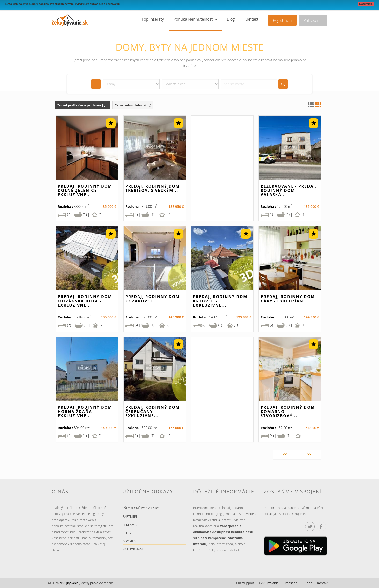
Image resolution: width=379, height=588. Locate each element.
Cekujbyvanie (269, 583)
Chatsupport (245, 583)
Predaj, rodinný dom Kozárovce (153, 299)
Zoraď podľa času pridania (81, 105)
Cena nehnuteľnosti (133, 105)
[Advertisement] (222, 170)
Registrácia (282, 20)
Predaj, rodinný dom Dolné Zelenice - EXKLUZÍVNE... (85, 190)
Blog (231, 19)
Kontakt (251, 19)
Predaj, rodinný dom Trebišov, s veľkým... (153, 188)
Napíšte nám (133, 549)
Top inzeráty (153, 19)
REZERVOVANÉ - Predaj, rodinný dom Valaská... (289, 190)
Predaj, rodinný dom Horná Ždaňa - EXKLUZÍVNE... (85, 411)
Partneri (130, 516)
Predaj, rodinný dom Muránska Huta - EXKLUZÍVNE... (85, 301)
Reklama (130, 525)
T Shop (307, 583)
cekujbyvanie (69, 583)
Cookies (129, 541)
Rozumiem (366, 4)
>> (309, 454)
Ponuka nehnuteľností (195, 19)
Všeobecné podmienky (141, 508)
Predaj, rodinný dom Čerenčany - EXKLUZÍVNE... (153, 411)
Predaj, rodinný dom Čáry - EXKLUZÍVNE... (288, 299)
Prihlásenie (313, 20)
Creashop (291, 583)
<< (285, 454)
